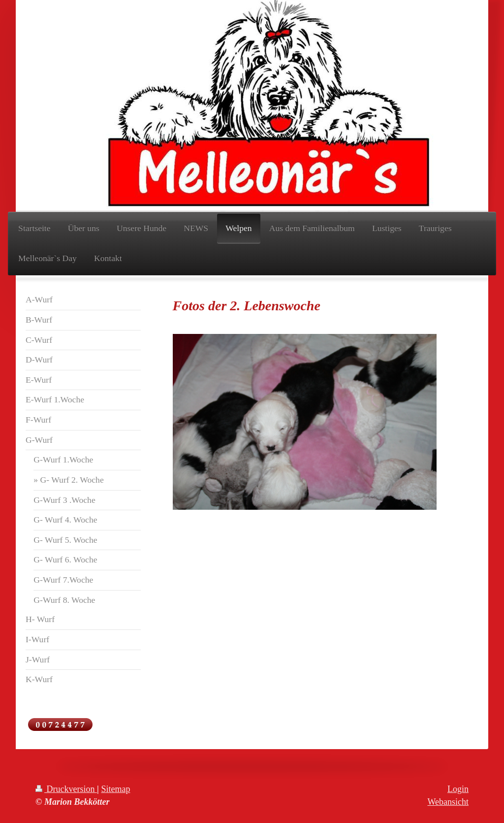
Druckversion (66, 789)
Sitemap (115, 789)
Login (458, 789)
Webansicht (448, 802)
